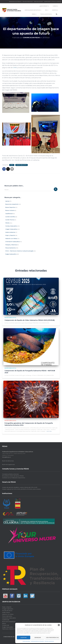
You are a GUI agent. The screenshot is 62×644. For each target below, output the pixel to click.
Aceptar (24, 638)
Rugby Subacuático (11, 254)
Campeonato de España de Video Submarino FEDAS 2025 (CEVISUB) (29, 320)
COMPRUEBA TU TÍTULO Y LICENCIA (52, 2)
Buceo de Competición (9, 621)
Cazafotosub (9, 214)
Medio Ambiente (10, 232)
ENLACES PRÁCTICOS (28, 2)
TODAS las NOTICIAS (46, 14)
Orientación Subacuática (12, 242)
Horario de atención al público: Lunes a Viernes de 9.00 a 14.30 (20, 487)
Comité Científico (10, 217)
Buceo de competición (12, 204)
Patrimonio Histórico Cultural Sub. (12, 628)
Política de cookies (26, 641)
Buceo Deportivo (10, 207)
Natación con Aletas (11, 239)
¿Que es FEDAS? (44, 6)
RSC (47, 10)
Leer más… (49, 431)
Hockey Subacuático (11, 226)
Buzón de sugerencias (8, 464)
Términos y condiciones (49, 641)
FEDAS (12, 165)
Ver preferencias (52, 638)
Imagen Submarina (8, 608)
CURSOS (55, 6)
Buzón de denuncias (8, 460)
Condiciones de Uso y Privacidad (37, 641)
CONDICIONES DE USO (9, 636)
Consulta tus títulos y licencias (10, 474)
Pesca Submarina (10, 248)
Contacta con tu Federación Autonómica (14, 477)
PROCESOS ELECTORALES (15, 2)
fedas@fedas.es (6, 457)
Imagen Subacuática (22, 165)
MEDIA (34, 14)
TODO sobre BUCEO (38, 2)
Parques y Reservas (11, 245)
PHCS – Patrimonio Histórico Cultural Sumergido (19, 251)
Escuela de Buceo (7, 610)
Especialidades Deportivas (33, 10)
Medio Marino (6, 612)
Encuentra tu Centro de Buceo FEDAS (13, 475)
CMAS (15, 68)
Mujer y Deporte (10, 235)
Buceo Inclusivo (10, 210)
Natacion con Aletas (8, 614)
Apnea (7, 201)
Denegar (38, 638)
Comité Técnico (10, 220)
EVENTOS (55, 10)
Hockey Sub (6, 625)
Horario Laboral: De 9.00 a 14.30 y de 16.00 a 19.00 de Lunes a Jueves (21, 489)
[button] (59, 625)
